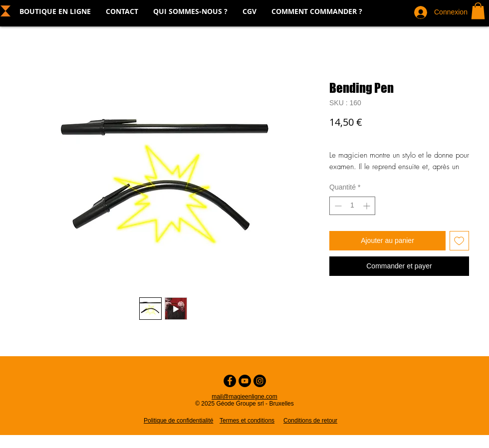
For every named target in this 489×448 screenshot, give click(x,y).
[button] (478, 11)
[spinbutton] (352, 206)
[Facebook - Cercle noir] (230, 381)
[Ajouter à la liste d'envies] (459, 241)
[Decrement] (337, 206)
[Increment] (367, 206)
